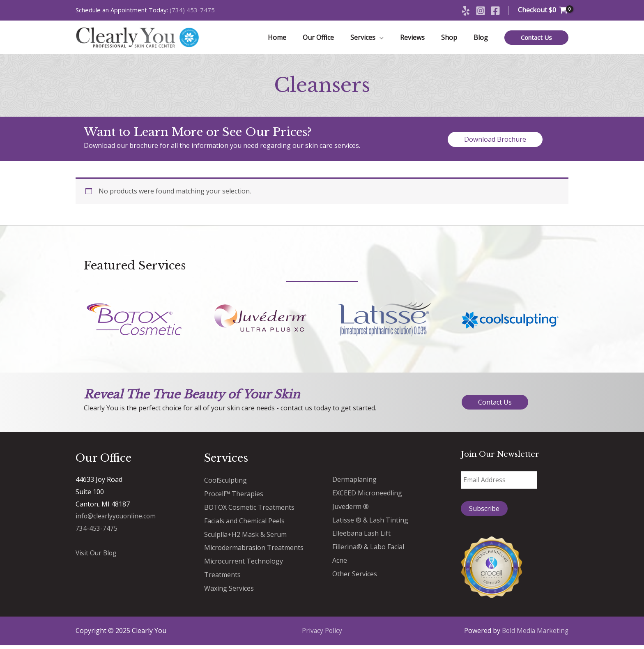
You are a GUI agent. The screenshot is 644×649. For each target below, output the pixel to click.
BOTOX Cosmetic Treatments (249, 510)
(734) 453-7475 (192, 10)
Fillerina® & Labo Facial (368, 548)
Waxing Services (229, 589)
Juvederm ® (351, 509)
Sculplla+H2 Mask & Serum (245, 536)
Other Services (355, 575)
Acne (340, 562)
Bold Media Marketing (534, 634)
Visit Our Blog (97, 556)
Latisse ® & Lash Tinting (370, 522)
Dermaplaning (354, 483)
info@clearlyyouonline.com (117, 519)
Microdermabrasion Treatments (254, 549)
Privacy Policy (322, 634)
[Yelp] (466, 11)
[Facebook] (495, 11)
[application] (391, 39)
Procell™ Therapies (234, 497)
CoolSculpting (225, 483)
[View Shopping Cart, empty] (543, 10)
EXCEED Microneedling (367, 496)
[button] (536, 39)
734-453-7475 (97, 532)
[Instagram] (481, 11)
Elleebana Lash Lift (361, 535)
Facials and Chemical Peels (244, 523)
